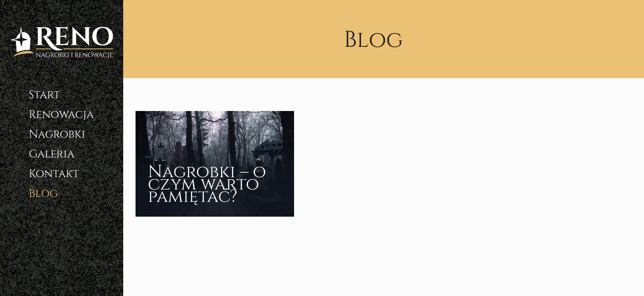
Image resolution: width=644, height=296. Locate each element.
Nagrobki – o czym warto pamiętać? (207, 184)
